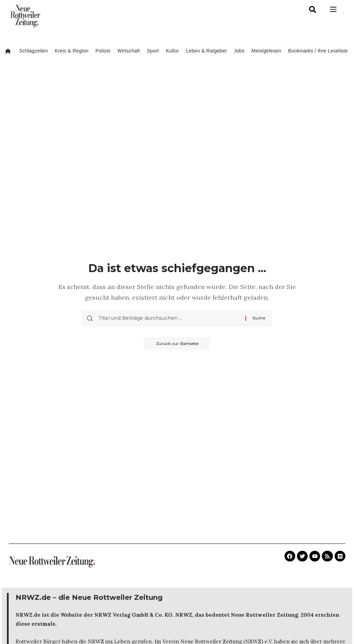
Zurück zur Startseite (177, 344)
